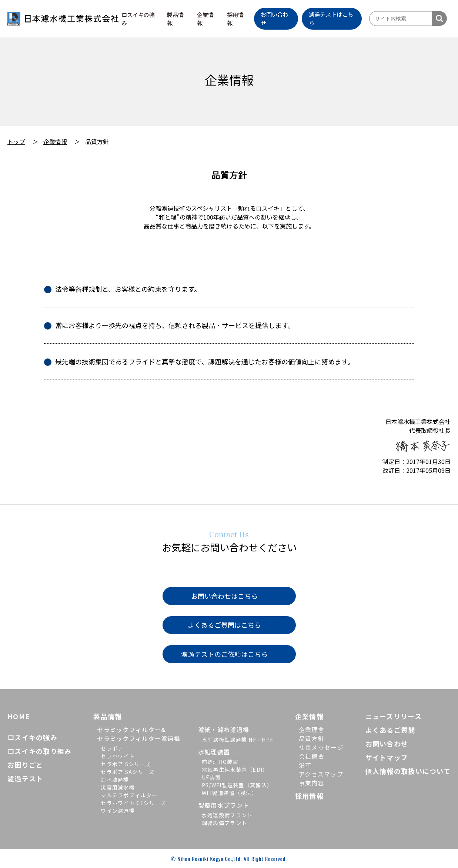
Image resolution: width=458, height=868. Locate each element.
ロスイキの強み (138, 19)
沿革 (305, 765)
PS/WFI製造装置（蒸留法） (237, 785)
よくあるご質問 (390, 730)
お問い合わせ (275, 18)
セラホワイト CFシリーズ (133, 803)
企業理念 (312, 730)
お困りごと (25, 765)
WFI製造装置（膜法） (230, 793)
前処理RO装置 (220, 762)
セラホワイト (118, 756)
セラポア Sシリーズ (126, 764)
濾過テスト (25, 778)
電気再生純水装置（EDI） (235, 769)
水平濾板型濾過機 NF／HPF (238, 740)
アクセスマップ (321, 774)
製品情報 (175, 19)
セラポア (112, 748)
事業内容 (312, 783)
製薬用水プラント (224, 805)
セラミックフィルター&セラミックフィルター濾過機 (139, 734)
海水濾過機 (115, 779)
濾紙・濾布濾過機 (224, 730)
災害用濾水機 (118, 787)
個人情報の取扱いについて (408, 771)
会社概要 (312, 756)
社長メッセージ (321, 747)
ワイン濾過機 (118, 811)
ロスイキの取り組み (40, 751)
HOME (19, 716)
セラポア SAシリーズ (128, 772)
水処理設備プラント (227, 815)
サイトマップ (387, 757)
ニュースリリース (394, 716)
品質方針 (312, 738)
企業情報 (205, 19)
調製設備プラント (224, 823)
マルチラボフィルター (129, 795)
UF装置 (211, 777)
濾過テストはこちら (331, 18)
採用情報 (235, 19)
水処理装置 (214, 752)
